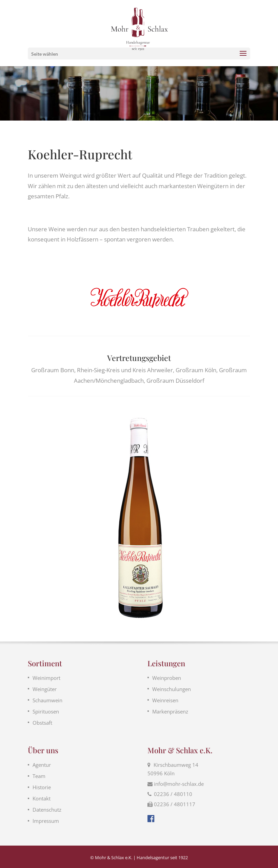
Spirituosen (46, 711)
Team (39, 776)
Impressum (46, 821)
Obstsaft (42, 723)
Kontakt (42, 798)
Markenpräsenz (170, 711)
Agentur (42, 765)
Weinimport (46, 678)
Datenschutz (47, 810)
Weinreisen (165, 700)
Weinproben (167, 678)
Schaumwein (47, 700)
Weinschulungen (172, 689)
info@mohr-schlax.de (179, 784)
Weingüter (45, 689)
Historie (42, 787)
